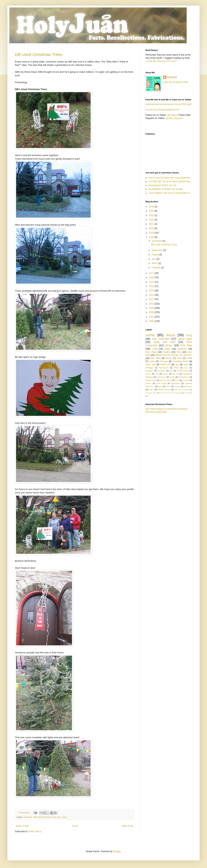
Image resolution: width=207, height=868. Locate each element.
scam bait (150, 365)
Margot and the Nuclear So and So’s (174, 355)
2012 (152, 295)
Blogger (117, 851)
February (156, 268)
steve (165, 374)
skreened (182, 349)
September (157, 250)
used (64, 817)
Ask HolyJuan (161, 339)
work (186, 365)
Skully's (167, 352)
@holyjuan (172, 115)
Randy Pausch (164, 390)
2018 (152, 237)
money (177, 386)
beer (186, 368)
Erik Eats (186, 345)
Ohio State (151, 352)
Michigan (149, 368)
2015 (152, 282)
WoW (176, 368)
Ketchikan (161, 377)
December (157, 241)
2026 (152, 207)
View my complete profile (176, 82)
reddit (189, 358)
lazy (160, 386)
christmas (28, 817)
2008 (152, 312)
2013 (152, 291)
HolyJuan (172, 77)
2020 (152, 228)
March (155, 263)
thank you (165, 365)
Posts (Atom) (35, 831)
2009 (152, 308)
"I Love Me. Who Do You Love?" (161, 61)
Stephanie (176, 383)
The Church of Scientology (171, 393)
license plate (166, 380)
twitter (167, 349)
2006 (152, 321)
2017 (152, 273)
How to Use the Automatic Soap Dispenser (169, 178)
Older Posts (127, 826)
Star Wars (156, 358)
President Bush (181, 361)
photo (169, 345)
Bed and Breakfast (182, 390)
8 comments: (25, 813)
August (155, 255)
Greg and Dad (164, 342)
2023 (152, 215)
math (179, 358)
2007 (152, 317)
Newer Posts (22, 826)
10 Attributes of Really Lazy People (166, 189)
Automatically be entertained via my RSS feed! (168, 104)
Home (75, 826)
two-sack (188, 386)
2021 (152, 224)
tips (177, 365)
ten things (188, 393)
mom (168, 386)
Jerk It (151, 390)
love (177, 380)
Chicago (164, 361)
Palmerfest (164, 368)
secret (148, 374)
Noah (172, 377)
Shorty (169, 358)
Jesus (170, 335)
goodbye (149, 371)
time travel (161, 383)
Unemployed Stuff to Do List (162, 185)
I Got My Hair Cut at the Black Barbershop (169, 181)
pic (171, 371)
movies (186, 380)
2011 (152, 299)
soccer (148, 383)
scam (152, 361)
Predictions (184, 377)
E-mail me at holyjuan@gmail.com (162, 110)
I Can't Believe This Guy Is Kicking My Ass (169, 193)
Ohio (179, 352)
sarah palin (185, 339)
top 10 (175, 374)
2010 (152, 304)
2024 (152, 211)
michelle (162, 371)
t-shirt (155, 349)
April (154, 259)
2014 (152, 286)
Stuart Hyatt (151, 380)
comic (150, 335)
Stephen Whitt (151, 393)
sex (157, 374)
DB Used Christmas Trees (39, 55)
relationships (183, 371)
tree (59, 817)
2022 (152, 220)
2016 (152, 277)
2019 (152, 233)
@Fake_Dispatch (174, 118)
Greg (189, 335)
